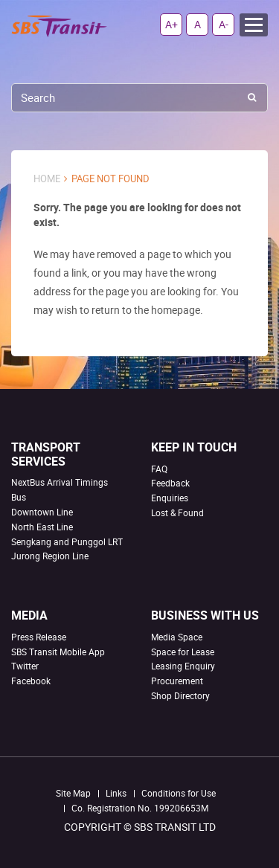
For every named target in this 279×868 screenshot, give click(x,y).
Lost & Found (177, 512)
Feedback (170, 483)
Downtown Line (42, 512)
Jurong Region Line (50, 556)
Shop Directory (180, 695)
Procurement (177, 681)
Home (47, 179)
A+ (171, 24)
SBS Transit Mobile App (58, 652)
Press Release (39, 637)
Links (116, 793)
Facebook (31, 681)
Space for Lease (183, 652)
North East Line (42, 527)
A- (224, 24)
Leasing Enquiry (183, 666)
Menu (254, 25)
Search (252, 98)
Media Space (177, 637)
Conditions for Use (179, 793)
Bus (19, 497)
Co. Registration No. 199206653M (140, 808)
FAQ (159, 469)
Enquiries (170, 498)
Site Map (73, 793)
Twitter (25, 666)
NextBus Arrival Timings (60, 482)
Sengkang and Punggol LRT (67, 541)
